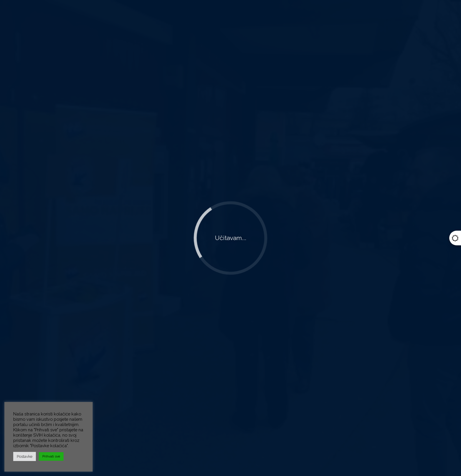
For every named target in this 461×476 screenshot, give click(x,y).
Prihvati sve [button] (51, 456)
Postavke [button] (25, 456)
